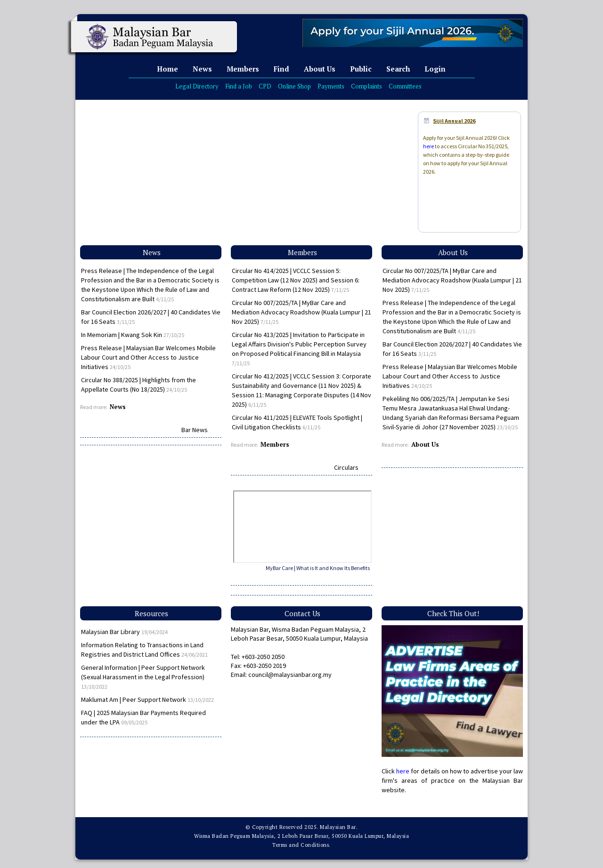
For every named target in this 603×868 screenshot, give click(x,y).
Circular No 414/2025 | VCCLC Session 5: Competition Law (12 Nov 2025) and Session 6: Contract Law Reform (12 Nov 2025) (296, 280)
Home (167, 69)
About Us (320, 69)
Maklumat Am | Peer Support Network (147, 699)
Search (398, 69)
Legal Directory (197, 86)
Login (435, 69)
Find (281, 69)
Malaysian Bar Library (124, 632)
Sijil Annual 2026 (454, 121)
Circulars (346, 467)
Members (243, 69)
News (202, 69)
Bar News (195, 430)
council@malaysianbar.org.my (290, 675)
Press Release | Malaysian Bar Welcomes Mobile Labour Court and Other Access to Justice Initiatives (148, 357)
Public (361, 69)
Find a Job (239, 86)
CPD (265, 86)
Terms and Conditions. (301, 845)
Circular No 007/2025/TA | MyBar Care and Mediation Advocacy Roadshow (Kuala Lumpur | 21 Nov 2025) (301, 312)
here (428, 146)
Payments (331, 86)
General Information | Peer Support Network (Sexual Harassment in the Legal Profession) (143, 677)
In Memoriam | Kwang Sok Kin (133, 335)
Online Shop (294, 86)
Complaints (367, 86)
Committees (405, 86)
